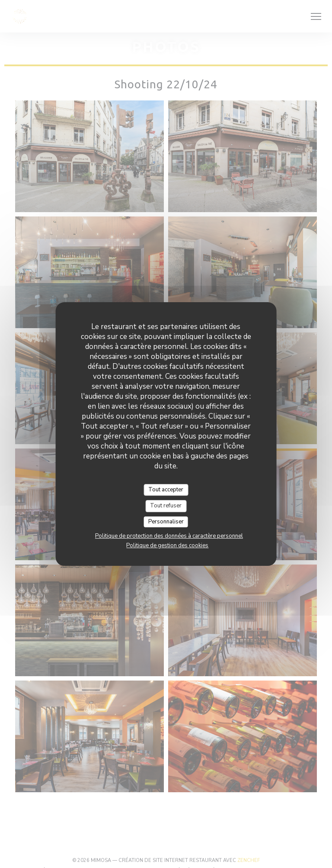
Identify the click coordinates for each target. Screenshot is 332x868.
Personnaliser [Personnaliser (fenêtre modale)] (166, 522)
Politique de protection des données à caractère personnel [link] (169, 536)
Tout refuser (166, 506)
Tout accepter (166, 490)
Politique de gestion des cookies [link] (167, 545)
